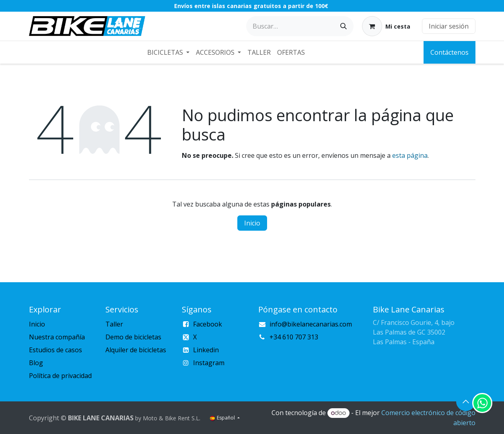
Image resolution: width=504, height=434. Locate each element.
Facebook (208, 324)
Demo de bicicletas (133, 337)
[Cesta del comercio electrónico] (386, 26)
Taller (114, 324)
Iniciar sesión (449, 26)
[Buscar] (344, 26)
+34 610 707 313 (294, 337)
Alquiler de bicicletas (136, 350)
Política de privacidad (60, 376)
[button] (466, 401)
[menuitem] (168, 52)
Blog (36, 363)
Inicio (252, 223)
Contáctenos (449, 52)
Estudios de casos (56, 350)
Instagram (209, 363)
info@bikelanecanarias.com (311, 324)
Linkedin (206, 350)
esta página (410, 155)
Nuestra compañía (57, 337)
